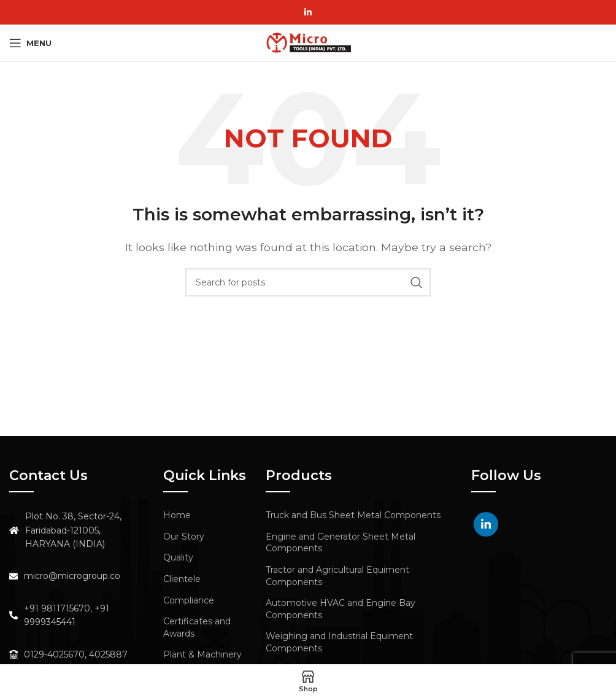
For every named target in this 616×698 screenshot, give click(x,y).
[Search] (308, 282)
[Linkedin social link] (308, 12)
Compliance (189, 600)
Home (177, 515)
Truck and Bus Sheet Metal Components (353, 515)
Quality (178, 557)
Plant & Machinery (202, 654)
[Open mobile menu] (30, 43)
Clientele (182, 579)
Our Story (184, 537)
